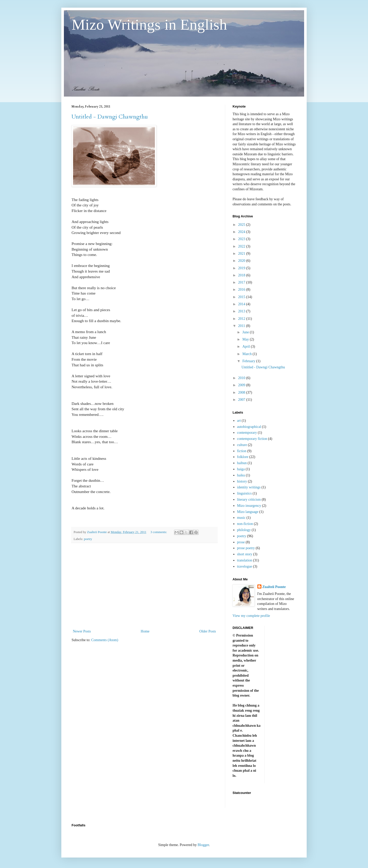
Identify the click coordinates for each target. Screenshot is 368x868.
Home (145, 631)
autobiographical (249, 427)
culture (242, 445)
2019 (242, 268)
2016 (242, 290)
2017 (242, 282)
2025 (242, 225)
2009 (242, 385)
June (246, 332)
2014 (242, 304)
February (249, 361)
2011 (242, 326)
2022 (242, 246)
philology (244, 530)
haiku (241, 475)
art (239, 421)
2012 (242, 319)
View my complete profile (251, 616)
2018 (242, 275)
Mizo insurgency (249, 506)
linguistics (245, 493)
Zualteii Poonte (274, 587)
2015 (242, 297)
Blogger (203, 845)
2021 (242, 254)
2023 (242, 239)
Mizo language (248, 512)
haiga (241, 469)
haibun (242, 463)
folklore (243, 457)
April (246, 347)
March (247, 354)
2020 (242, 261)
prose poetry (246, 548)
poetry (88, 539)
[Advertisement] (144, 586)
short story (245, 554)
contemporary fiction (252, 439)
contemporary (247, 433)
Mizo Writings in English (149, 25)
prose (241, 542)
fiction (242, 451)
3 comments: (159, 532)
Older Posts (208, 631)
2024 (242, 232)
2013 (242, 311)
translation (245, 560)
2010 (242, 378)
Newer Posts (82, 631)
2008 (242, 392)
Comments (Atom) (105, 640)
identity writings (249, 487)
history (242, 481)
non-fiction (245, 524)
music (241, 518)
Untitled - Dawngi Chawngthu (110, 117)
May (246, 339)
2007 (242, 400)
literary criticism (249, 500)
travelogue (245, 566)
